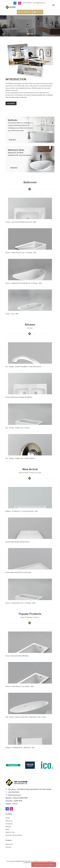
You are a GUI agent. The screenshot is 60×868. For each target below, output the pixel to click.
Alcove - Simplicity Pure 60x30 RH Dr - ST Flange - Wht (24, 283)
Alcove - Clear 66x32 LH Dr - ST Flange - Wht (20, 603)
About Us (9, 821)
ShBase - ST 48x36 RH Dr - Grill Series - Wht (20, 748)
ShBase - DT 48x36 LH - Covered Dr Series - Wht (22, 511)
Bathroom (9, 844)
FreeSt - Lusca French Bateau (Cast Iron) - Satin (21, 222)
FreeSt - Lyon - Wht (12, 314)
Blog (7, 829)
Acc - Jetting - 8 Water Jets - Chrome (18, 428)
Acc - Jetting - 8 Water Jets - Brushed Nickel (20, 458)
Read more (11, 103)
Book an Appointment (14, 835)
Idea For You (10, 832)
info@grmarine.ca (39, 3)
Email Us (38, 12)
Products (9, 824)
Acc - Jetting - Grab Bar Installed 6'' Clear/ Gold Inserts (23, 367)
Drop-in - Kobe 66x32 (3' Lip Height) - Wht (20, 686)
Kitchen (8, 847)
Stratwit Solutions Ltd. (30, 863)
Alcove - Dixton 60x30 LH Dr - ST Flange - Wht (21, 253)
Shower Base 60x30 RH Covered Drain (18, 572)
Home (8, 818)
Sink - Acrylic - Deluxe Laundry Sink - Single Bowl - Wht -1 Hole (26, 717)
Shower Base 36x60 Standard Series (18, 542)
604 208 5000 (26, 3)
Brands (8, 827)
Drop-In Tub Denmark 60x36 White (17, 656)
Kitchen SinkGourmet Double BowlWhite (19, 397)
